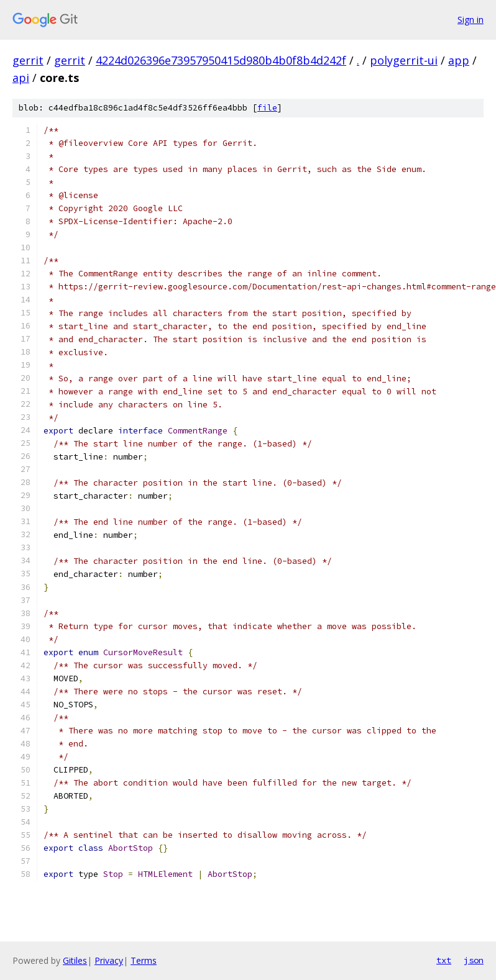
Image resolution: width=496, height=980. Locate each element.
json (474, 960)
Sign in (471, 20)
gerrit (28, 60)
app (459, 60)
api (21, 78)
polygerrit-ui (404, 60)
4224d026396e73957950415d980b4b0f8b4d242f (221, 60)
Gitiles (75, 960)
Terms (144, 960)
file (267, 108)
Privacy (109, 960)
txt (444, 960)
